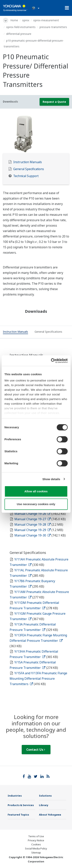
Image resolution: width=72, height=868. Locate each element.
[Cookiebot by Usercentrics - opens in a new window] (51, 361)
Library (44, 805)
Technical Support (26, 176)
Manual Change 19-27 (33, 519)
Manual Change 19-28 (33, 524)
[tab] (15, 332)
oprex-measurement (46, 20)
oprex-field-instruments (21, 27)
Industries (15, 796)
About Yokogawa (50, 815)
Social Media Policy (36, 848)
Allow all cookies (36, 491)
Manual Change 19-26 (33, 514)
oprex (26, 20)
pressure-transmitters (53, 27)
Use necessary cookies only (36, 504)
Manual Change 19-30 (33, 535)
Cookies (36, 844)
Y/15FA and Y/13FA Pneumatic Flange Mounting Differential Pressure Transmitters (38, 679)
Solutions (45, 796)
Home (14, 20)
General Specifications (29, 169)
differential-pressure (19, 34)
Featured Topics (18, 815)
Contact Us (36, 750)
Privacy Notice (36, 840)
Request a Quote (54, 102)
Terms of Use (36, 836)
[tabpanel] (36, 134)
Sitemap (36, 853)
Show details (51, 479)
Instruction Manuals (28, 162)
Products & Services (21, 805)
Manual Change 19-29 (33, 530)
